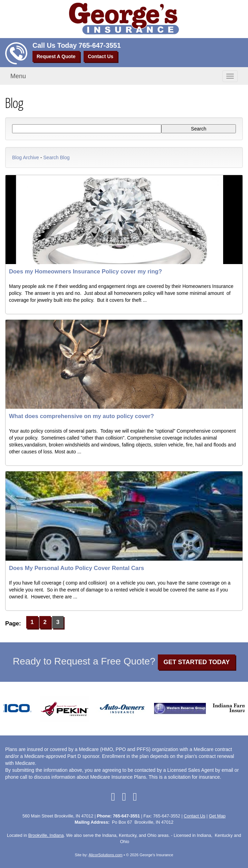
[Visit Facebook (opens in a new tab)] (113, 797)
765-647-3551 (100, 45)
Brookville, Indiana (46, 835)
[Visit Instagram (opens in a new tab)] (135, 797)
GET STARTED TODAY (197, 662)
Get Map (217, 816)
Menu (18, 76)
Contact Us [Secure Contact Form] (194, 816)
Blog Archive (26, 157)
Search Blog (56, 157)
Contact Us (101, 56)
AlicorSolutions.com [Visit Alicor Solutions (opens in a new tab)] (105, 855)
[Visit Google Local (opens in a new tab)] (124, 797)
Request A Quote (56, 56)
